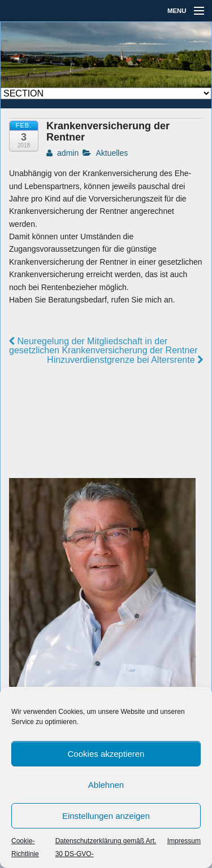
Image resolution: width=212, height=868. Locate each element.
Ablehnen (106, 785)
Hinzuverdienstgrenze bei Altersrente (125, 360)
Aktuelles (112, 153)
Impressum (184, 841)
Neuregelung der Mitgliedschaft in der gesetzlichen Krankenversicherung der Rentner (103, 346)
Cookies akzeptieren (106, 754)
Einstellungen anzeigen (106, 816)
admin (62, 153)
